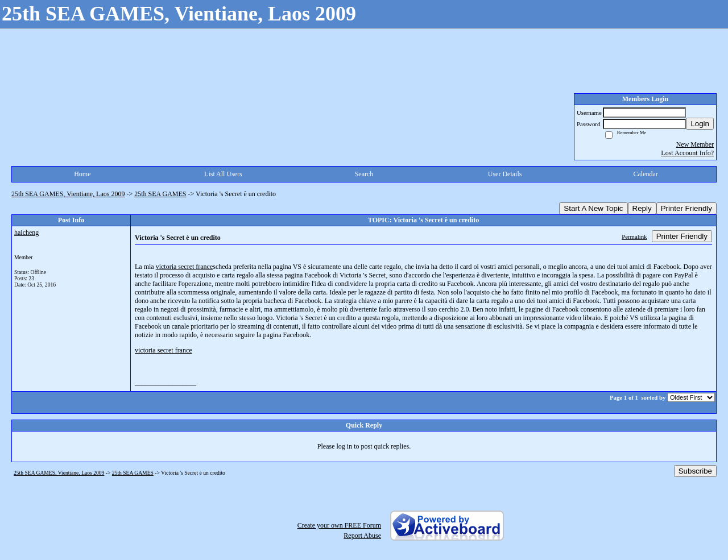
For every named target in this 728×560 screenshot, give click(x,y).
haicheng (26, 233)
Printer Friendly (686, 208)
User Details (505, 174)
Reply (642, 208)
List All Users (223, 174)
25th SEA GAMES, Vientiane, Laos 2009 (68, 194)
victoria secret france (185, 267)
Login (700, 124)
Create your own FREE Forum (339, 525)
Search (364, 174)
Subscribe (695, 471)
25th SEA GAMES (160, 194)
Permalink (634, 237)
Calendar (646, 174)
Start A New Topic (593, 208)
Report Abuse (362, 536)
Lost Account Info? (687, 153)
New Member (695, 144)
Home (82, 174)
